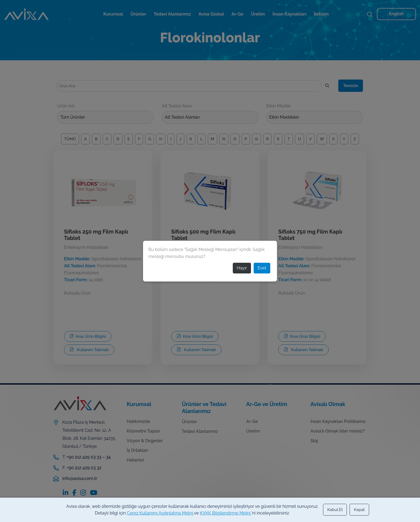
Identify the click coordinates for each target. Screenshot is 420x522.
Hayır (242, 268)
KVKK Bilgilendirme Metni (226, 513)
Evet (262, 268)
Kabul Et (335, 510)
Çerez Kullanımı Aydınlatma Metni (161, 513)
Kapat (359, 510)
